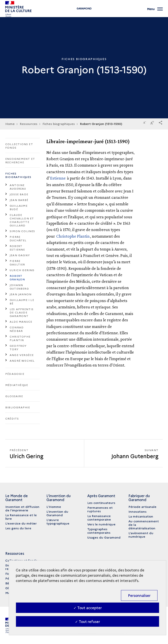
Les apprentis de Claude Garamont (22, 312)
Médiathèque (17, 385)
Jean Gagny (20, 255)
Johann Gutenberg (19, 287)
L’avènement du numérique (141, 535)
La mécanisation (141, 516)
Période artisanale (142, 507)
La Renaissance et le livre (21, 517)
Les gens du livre (18, 528)
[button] (161, 122)
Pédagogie (15, 374)
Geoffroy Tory (18, 347)
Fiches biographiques (18, 175)
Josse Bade (19, 194)
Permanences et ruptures (100, 509)
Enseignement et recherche (20, 160)
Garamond (84, 14)
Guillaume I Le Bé (22, 302)
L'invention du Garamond (57, 513)
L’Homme (54, 507)
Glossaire (14, 396)
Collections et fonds (19, 146)
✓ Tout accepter (88, 608)
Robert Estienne (17, 248)
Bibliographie (18, 407)
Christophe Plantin (20, 338)
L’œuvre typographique (58, 521)
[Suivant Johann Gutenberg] (123, 453)
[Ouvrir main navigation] (155, 11)
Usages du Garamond (104, 537)
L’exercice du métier (21, 523)
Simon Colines (22, 231)
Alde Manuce (21, 321)
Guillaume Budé (19, 207)
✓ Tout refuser (87, 621)
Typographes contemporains (99, 531)
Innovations (137, 511)
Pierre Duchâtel (18, 238)
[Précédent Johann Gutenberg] (45, 453)
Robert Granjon (17, 277)
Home (10, 124)
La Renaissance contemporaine (99, 518)
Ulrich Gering (22, 270)
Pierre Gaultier (17, 262)
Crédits (12, 418)
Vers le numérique (101, 524)
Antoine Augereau (18, 187)
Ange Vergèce (22, 355)
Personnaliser (139, 595)
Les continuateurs (101, 503)
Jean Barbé (19, 200)
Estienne (58, 178)
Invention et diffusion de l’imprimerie (22, 508)
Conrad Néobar (17, 329)
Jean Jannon (21, 294)
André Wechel (22, 360)
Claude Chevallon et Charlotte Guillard (22, 220)
